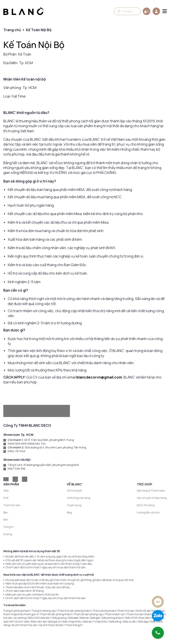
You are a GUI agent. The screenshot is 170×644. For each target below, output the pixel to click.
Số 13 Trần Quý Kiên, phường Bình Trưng (49, 440)
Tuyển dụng (74, 505)
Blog (69, 512)
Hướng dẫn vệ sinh (148, 512)
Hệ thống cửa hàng (79, 498)
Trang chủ (12, 30)
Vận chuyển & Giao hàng (152, 498)
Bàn (6, 512)
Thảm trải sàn (12, 505)
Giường (8, 534)
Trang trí (9, 527)
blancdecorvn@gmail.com (99, 377)
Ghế (6, 498)
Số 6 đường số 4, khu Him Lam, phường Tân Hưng (55, 448)
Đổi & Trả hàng (146, 505)
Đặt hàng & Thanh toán (151, 491)
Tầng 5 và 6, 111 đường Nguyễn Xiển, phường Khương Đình (43, 465)
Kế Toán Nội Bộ (34, 45)
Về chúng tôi (74, 491)
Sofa (6, 491)
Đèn (6, 520)
